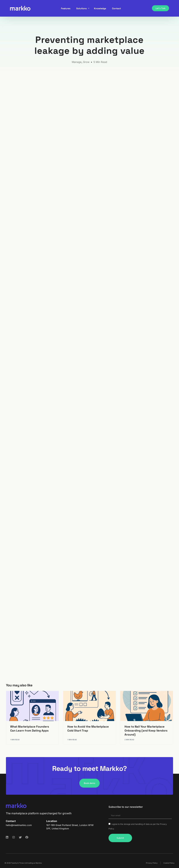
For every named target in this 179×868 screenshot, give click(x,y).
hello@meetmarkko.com (19, 825)
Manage (77, 62)
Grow (86, 62)
